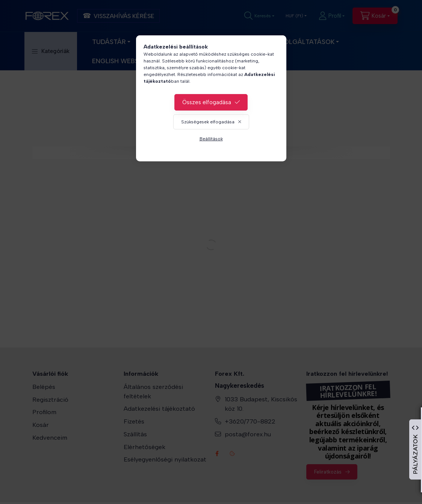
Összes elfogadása (207, 102)
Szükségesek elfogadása (208, 122)
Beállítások (211, 139)
